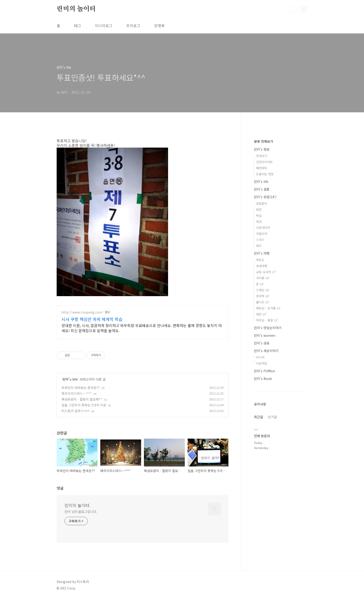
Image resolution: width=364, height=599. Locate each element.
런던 (259, 209)
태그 (78, 26)
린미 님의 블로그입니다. (81, 512)
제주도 (260, 260)
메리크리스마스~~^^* (77, 393)
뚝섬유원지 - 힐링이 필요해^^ (82, 399)
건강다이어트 (264, 162)
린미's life (70, 379)
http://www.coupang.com (82, 312)
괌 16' (260, 284)
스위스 (260, 240)
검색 (293, 9)
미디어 (260, 357)
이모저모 (262, 363)
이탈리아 (262, 234)
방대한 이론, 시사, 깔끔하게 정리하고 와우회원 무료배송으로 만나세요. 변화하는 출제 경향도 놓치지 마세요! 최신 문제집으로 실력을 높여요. (142, 328)
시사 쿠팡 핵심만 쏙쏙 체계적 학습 (92, 319)
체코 (259, 222)
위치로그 (133, 26)
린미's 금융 (262, 343)
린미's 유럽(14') (265, 197)
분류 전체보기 (263, 141)
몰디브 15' (263, 302)
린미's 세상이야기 (266, 351)
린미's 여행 (262, 253)
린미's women (265, 335)
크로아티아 (263, 228)
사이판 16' (263, 278)
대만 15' (261, 314)
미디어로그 (104, 26)
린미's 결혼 (262, 189)
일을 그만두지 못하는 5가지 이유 (84, 405)
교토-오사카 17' (266, 272)
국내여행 (262, 266)
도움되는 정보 (265, 174)
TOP (304, 583)
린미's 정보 (262, 149)
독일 (259, 215)
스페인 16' (263, 290)
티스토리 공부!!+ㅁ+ (76, 411)
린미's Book (263, 379)
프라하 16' (263, 296)
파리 (259, 246)
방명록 (159, 26)
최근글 (258, 417)
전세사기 (262, 156)
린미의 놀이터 (76, 9)
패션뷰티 (262, 168)
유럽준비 (262, 203)
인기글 (272, 417)
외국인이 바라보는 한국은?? (81, 388)
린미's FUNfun (265, 371)
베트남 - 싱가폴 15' (268, 308)
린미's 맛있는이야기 (268, 328)
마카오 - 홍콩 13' (267, 320)
